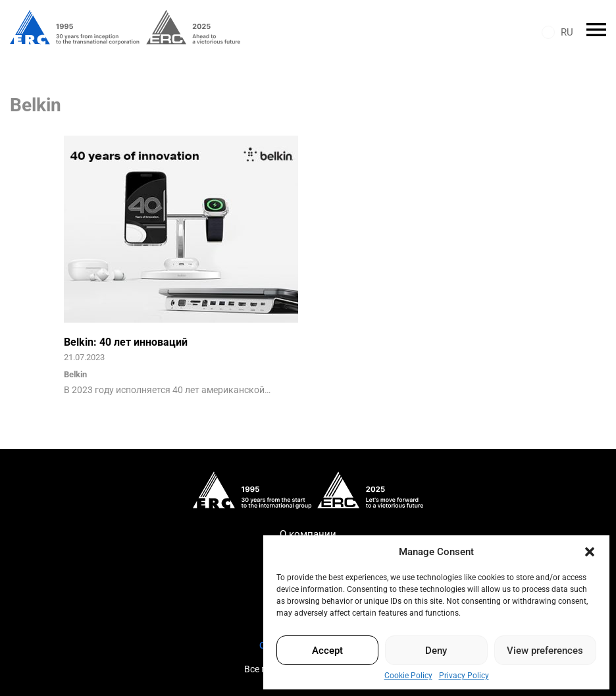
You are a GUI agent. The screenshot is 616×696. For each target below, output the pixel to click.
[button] (590, 552)
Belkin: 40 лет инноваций (126, 342)
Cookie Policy (408, 676)
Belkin (75, 374)
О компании (308, 534)
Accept (327, 651)
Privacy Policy (464, 676)
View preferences (545, 651)
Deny (436, 651)
